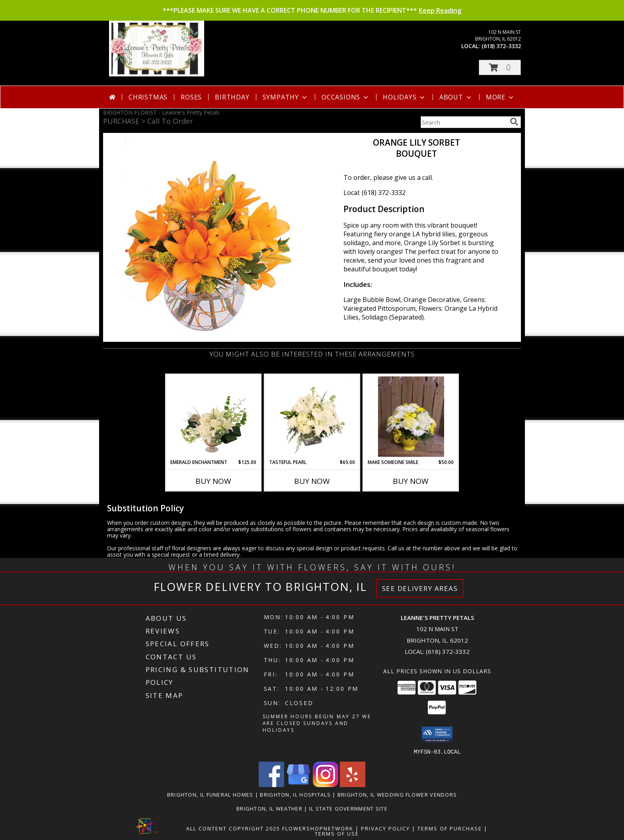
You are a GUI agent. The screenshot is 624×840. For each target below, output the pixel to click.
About (456, 97)
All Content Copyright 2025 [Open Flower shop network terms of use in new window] (233, 828)
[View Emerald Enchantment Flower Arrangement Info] (214, 417)
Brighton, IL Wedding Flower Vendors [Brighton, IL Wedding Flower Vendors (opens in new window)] (397, 794)
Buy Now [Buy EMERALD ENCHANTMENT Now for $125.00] (213, 481)
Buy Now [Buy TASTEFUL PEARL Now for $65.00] (312, 481)
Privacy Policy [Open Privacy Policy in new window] (385, 828)
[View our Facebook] (271, 784)
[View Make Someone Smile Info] (411, 417)
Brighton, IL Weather (269, 808)
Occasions (346, 97)
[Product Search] (464, 122)
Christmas (148, 97)
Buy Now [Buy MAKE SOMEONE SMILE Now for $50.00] (411, 481)
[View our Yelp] (353, 784)
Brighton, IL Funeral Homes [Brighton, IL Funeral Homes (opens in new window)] (210, 794)
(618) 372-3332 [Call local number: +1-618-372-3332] (501, 46)
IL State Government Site (348, 808)
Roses (191, 97)
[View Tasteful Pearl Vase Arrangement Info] (312, 417)
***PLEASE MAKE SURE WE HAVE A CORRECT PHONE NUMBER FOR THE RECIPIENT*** (312, 10)
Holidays (404, 97)
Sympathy (286, 97)
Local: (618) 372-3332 (374, 193)
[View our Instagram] (326, 784)
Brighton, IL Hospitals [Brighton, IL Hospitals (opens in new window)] (295, 794)
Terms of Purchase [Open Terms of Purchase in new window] (450, 828)
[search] (514, 122)
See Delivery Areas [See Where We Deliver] (420, 588)
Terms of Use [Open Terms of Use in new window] (337, 833)
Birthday (232, 97)
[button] (500, 67)
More (500, 97)
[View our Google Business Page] (298, 784)
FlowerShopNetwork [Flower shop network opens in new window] (318, 828)
